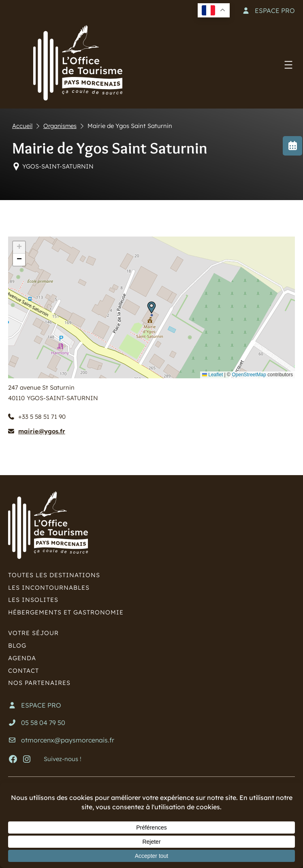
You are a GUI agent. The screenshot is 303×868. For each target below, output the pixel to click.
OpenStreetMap (249, 375)
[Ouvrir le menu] (288, 65)
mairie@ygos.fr (42, 431)
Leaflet (212, 375)
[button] (151, 307)
